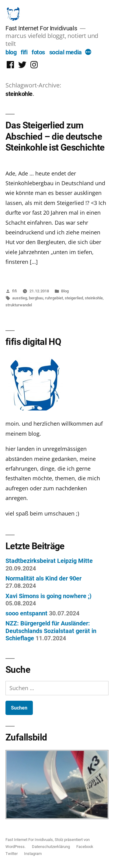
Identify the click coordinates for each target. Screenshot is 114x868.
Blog (65, 291)
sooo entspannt (26, 613)
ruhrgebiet (54, 298)
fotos (38, 52)
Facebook (85, 847)
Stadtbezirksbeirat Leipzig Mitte (49, 561)
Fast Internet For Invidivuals (41, 28)
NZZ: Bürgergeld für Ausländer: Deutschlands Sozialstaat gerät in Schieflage (51, 631)
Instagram (33, 854)
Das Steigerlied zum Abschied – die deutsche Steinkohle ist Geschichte (55, 136)
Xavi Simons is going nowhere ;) (48, 596)
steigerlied (74, 298)
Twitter (12, 854)
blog (11, 52)
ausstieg (20, 298)
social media (66, 52)
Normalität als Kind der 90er (43, 578)
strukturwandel (19, 305)
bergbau (36, 298)
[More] (88, 53)
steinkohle (94, 298)
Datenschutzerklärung (51, 847)
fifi (24, 52)
